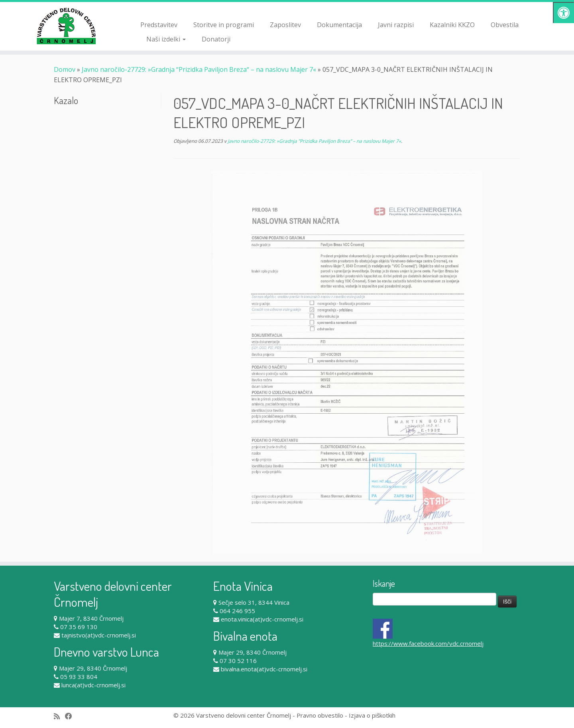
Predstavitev (159, 25)
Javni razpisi (396, 25)
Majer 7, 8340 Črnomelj (91, 618)
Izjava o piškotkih (372, 715)
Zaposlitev (285, 25)
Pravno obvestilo (320, 715)
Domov (65, 69)
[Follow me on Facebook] (71, 716)
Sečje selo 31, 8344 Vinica (254, 602)
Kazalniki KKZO (452, 25)
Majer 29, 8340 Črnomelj (93, 668)
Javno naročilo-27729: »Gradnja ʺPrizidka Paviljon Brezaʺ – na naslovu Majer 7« (199, 69)
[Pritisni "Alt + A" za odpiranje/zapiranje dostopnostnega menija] (563, 13)
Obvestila (505, 25)
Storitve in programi (224, 25)
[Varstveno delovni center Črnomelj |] (66, 26)
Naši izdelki (166, 39)
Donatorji (216, 39)
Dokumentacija (339, 25)
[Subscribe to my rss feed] (59, 716)
